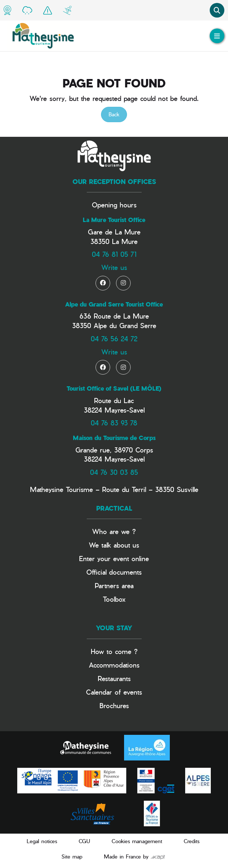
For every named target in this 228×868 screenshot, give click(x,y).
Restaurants (114, 678)
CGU (84, 841)
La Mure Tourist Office (114, 220)
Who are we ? (114, 531)
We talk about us (114, 545)
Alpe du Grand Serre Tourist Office (114, 304)
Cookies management (137, 841)
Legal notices (42, 841)
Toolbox (114, 599)
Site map (72, 856)
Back (114, 114)
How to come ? (114, 651)
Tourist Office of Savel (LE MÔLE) (114, 388)
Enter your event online (114, 558)
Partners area (114, 585)
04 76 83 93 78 (114, 423)
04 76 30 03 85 (114, 472)
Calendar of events (114, 692)
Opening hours (114, 205)
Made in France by (134, 856)
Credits (192, 841)
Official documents (114, 572)
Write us (114, 267)
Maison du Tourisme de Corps (114, 438)
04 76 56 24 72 (114, 339)
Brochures (114, 705)
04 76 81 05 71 (114, 254)
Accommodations (114, 665)
